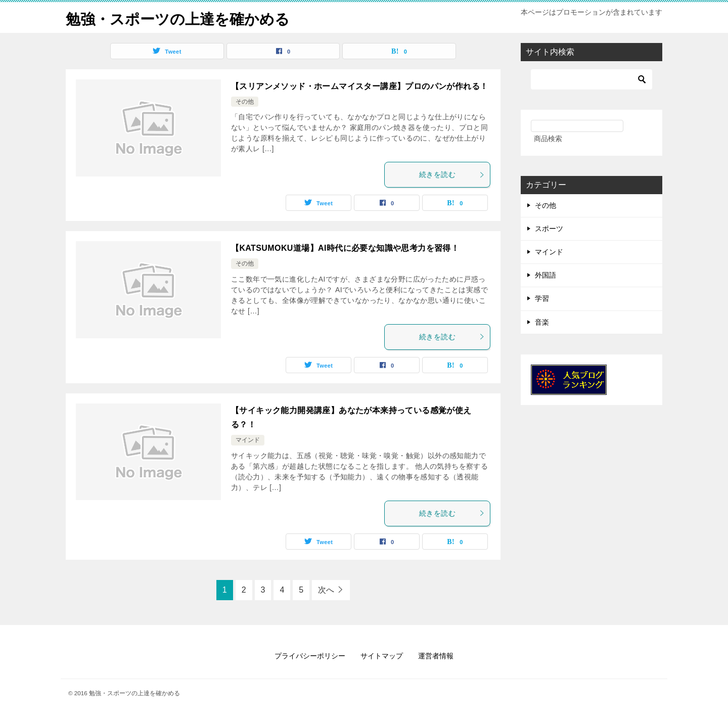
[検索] (591, 79)
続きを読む (452, 174)
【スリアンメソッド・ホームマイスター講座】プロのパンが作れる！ (359, 86)
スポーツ (549, 229)
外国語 (545, 275)
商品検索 (548, 139)
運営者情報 (436, 655)
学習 (542, 298)
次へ (326, 589)
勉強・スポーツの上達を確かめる (181, 17)
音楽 (542, 322)
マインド (248, 440)
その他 (245, 102)
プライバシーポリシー (310, 655)
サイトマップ (382, 655)
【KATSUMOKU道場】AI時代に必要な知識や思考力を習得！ (345, 248)
